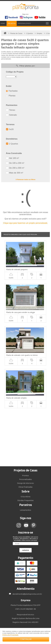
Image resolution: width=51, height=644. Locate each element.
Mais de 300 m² (15, 173)
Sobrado (11, 115)
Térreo (11, 110)
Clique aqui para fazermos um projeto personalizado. (25, 223)
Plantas (11, 96)
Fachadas (12, 91)
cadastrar (25, 550)
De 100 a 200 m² (15, 163)
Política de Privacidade (10, 635)
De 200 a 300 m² (15, 168)
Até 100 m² (12, 158)
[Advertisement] (25, 437)
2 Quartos (12, 144)
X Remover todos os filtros (25, 179)
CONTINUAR (26, 639)
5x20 (10, 129)
